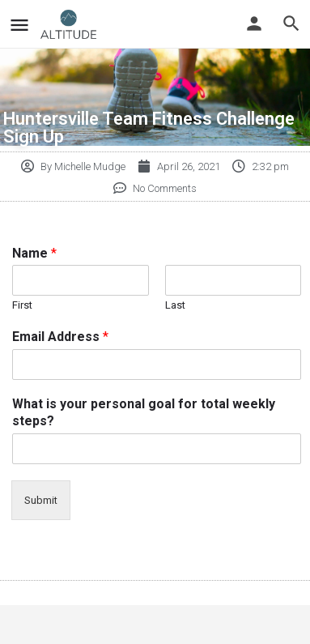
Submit (41, 500)
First (22, 305)
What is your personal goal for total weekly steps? (144, 412)
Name (34, 253)
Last (175, 305)
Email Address (60, 337)
